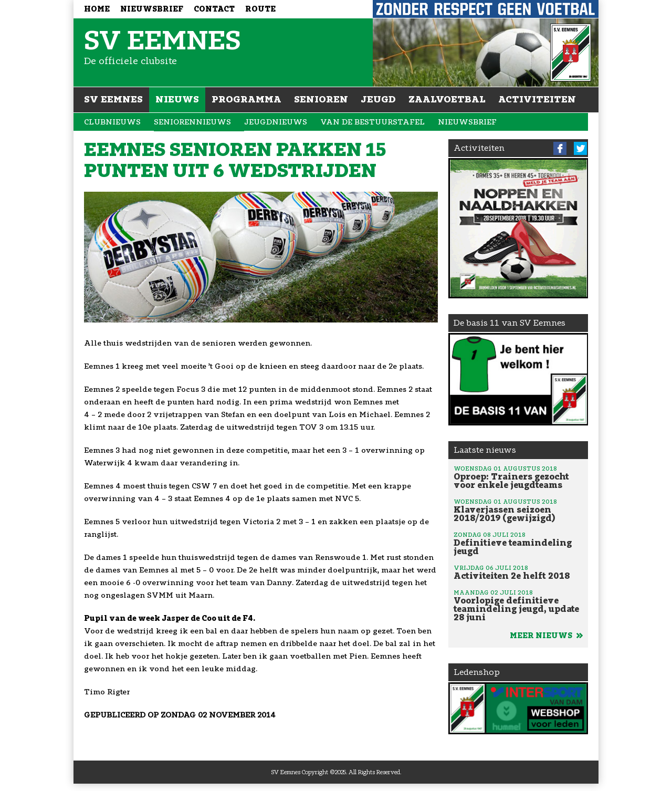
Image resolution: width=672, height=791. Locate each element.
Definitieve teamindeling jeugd (518, 543)
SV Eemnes (113, 99)
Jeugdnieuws (276, 122)
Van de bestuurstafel (372, 122)
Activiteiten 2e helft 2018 (518, 572)
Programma (246, 99)
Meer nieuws (546, 636)
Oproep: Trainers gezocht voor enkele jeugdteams (518, 477)
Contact (214, 9)
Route (260, 9)
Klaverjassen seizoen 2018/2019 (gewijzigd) (518, 510)
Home (97, 9)
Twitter (580, 148)
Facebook (560, 148)
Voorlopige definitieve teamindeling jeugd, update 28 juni (518, 605)
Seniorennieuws (192, 122)
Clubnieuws (112, 122)
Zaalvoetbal (447, 99)
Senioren (321, 99)
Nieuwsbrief (152, 9)
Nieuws (177, 99)
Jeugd (378, 99)
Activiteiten (537, 99)
